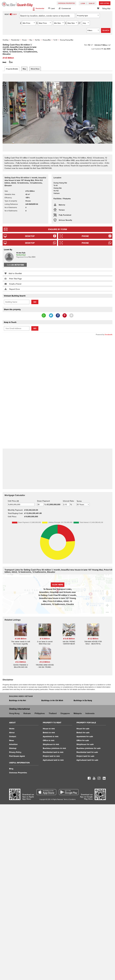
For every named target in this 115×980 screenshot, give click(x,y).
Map (24, 69)
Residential (38, 9)
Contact (13, 736)
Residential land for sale (87, 752)
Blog (11, 769)
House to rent (49, 729)
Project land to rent (51, 756)
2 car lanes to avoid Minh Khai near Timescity (45, 644)
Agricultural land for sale (87, 760)
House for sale (83, 729)
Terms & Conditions (70, 799)
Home (12, 729)
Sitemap (13, 748)
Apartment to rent (51, 736)
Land (51, 9)
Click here (58, 585)
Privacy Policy (15, 752)
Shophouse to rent (51, 744)
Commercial (65, 9)
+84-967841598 (17, 265)
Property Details (12, 69)
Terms (79, 501)
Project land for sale (85, 756)
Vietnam (27, 713)
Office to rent (49, 740)
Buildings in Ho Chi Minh (52, 700)
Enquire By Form (58, 229)
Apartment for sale (85, 736)
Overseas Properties (66, 3)
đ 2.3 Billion (21, 662)
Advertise (13, 744)
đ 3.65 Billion (21, 639)
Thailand (53, 713)
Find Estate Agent (17, 756)
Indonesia (90, 713)
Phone (85, 236)
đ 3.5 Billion (45, 662)
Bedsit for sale (83, 732)
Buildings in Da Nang (83, 700)
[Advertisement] (50, 357)
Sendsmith (109, 335)
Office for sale (83, 740)
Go (35, 302)
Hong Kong (14, 713)
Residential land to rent (53, 752)
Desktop (30, 236)
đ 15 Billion (45, 639)
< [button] (8, 113)
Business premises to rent (54, 748)
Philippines (40, 713)
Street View (35, 69)
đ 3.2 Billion (93, 639)
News (12, 740)
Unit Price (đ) (13, 501)
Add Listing (105, 3)
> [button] (107, 113)
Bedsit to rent (49, 732)
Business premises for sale (89, 748)
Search (106, 30)
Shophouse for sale (85, 744)
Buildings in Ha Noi (18, 700)
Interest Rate (68, 501)
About (12, 732)
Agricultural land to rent (53, 760)
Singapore (65, 713)
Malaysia (78, 713)
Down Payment (43, 501)
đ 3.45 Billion (69, 639)
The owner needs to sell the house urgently (21, 643)
